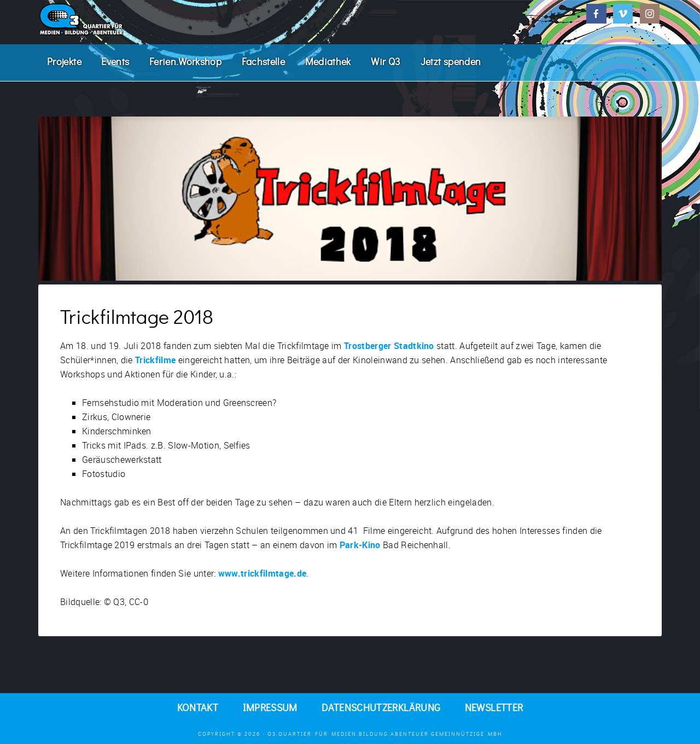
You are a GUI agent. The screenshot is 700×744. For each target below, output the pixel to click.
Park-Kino (360, 545)
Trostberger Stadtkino (389, 346)
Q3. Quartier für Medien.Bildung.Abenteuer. (120, 19)
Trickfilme (155, 360)
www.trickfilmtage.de (262, 573)
